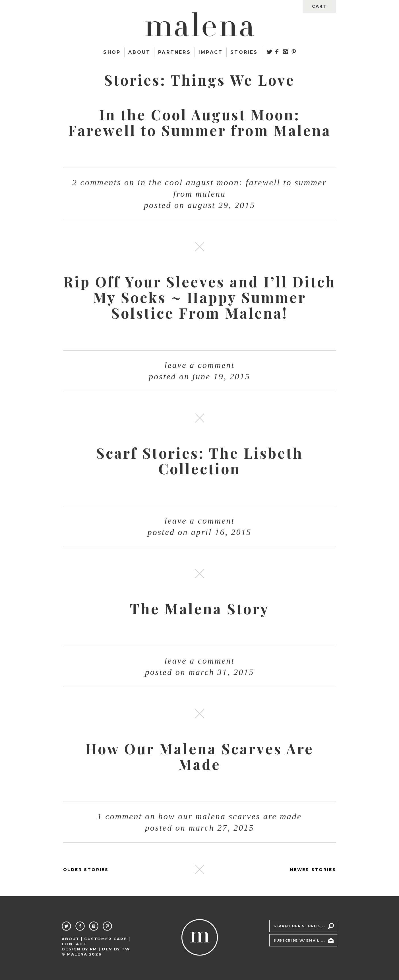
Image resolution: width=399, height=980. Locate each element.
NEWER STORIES (313, 870)
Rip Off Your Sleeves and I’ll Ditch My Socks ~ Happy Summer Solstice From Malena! (199, 297)
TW (126, 949)
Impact (211, 52)
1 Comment (199, 816)
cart (319, 6)
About (139, 52)
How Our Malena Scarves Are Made (199, 756)
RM (94, 949)
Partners (174, 52)
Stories (244, 52)
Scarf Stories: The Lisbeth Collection (200, 461)
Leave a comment (199, 365)
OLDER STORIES (86, 870)
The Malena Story (200, 609)
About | (72, 939)
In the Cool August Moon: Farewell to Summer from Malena (199, 122)
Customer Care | (107, 939)
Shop (112, 52)
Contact (74, 944)
